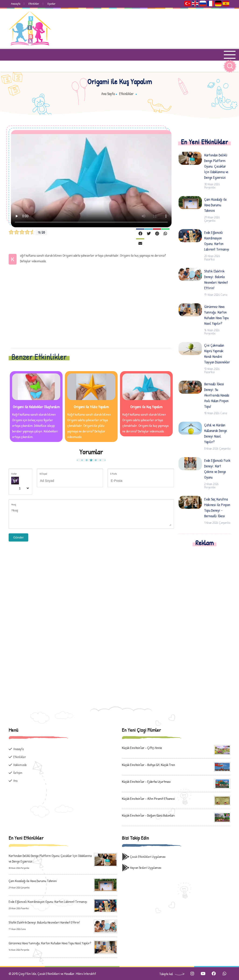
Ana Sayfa (108, 94)
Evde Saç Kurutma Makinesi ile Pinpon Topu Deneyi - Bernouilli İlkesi (217, 507)
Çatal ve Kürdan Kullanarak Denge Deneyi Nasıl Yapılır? (216, 433)
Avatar (14, 474)
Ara (15, 781)
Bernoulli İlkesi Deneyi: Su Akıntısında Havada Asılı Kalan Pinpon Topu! (217, 395)
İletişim (18, 773)
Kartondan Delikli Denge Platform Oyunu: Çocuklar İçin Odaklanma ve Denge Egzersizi (216, 166)
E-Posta (113, 474)
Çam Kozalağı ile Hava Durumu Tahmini (215, 205)
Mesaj (14, 505)
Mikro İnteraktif (86, 974)
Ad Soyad (43, 474)
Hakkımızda (20, 765)
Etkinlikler (34, 4)
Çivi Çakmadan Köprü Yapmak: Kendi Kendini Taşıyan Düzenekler (217, 354)
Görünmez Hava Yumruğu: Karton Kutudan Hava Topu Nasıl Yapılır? (216, 315)
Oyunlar (51, 4)
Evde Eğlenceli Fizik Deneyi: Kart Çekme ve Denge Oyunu (217, 469)
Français (211, 3)
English (195, 3)
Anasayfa (16, 4)
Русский (203, 3)
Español (226, 3)
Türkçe (187, 3)
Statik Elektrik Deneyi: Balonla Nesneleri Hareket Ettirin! (216, 280)
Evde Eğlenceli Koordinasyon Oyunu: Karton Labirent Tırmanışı (217, 241)
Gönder (18, 537)
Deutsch (218, 3)
